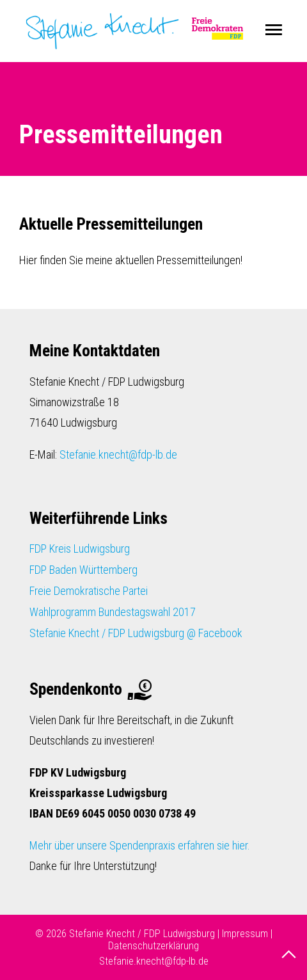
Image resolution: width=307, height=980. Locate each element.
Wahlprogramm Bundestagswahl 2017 (113, 612)
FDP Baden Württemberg (83, 570)
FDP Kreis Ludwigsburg (80, 549)
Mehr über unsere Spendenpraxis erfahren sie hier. (140, 845)
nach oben (290, 954)
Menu (274, 30)
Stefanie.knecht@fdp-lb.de (118, 454)
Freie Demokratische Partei (89, 591)
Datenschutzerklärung (153, 946)
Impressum (245, 934)
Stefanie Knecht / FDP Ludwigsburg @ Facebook (136, 633)
